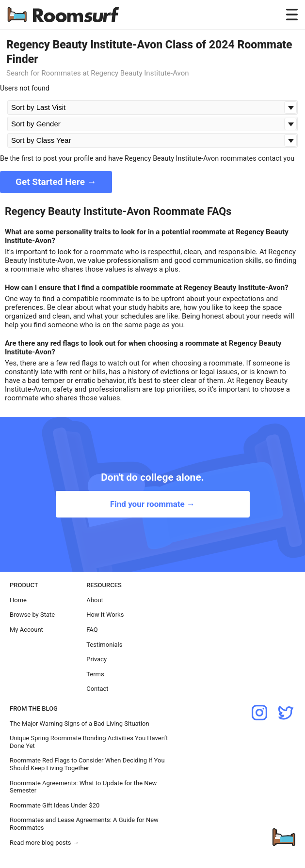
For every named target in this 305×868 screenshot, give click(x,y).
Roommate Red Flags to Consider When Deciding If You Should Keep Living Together (87, 764)
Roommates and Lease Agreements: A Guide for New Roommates (84, 824)
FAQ (92, 630)
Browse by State (32, 615)
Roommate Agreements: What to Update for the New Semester (83, 787)
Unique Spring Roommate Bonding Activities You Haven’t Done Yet (89, 742)
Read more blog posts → (44, 843)
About (95, 600)
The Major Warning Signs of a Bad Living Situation (80, 723)
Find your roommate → (152, 504)
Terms (95, 674)
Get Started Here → (56, 182)
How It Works (105, 615)
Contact (97, 689)
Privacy (96, 659)
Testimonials (104, 645)
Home (18, 600)
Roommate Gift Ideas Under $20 (55, 805)
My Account (26, 630)
